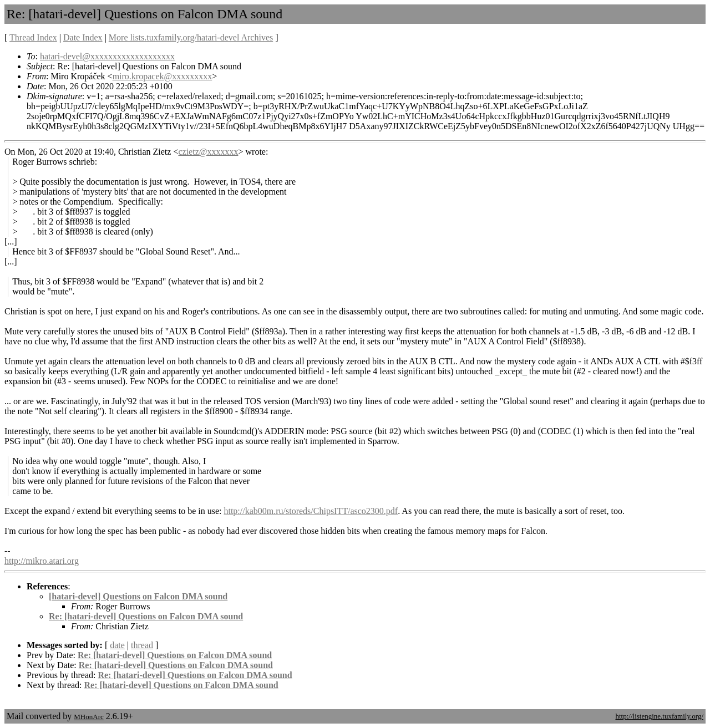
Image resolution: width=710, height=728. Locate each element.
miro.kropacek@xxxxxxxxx (163, 76)
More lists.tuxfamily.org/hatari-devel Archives (191, 37)
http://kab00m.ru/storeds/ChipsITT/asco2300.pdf (311, 511)
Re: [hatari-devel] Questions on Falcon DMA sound (146, 616)
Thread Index (33, 37)
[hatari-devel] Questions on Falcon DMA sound (138, 596)
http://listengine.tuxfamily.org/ (659, 716)
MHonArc (88, 717)
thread (142, 645)
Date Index (83, 37)
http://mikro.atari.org (42, 561)
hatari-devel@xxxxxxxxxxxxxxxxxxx (107, 56)
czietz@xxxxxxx (208, 152)
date (117, 645)
